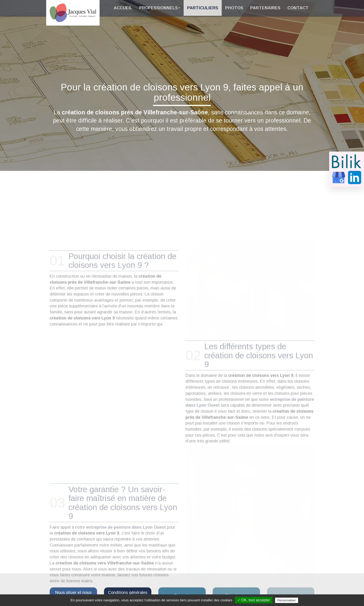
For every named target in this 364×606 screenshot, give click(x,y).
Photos (234, 8)
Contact (298, 8)
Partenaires (265, 8)
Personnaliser (287, 600)
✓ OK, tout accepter (254, 600)
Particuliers (203, 8)
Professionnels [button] (160, 8)
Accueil (123, 8)
